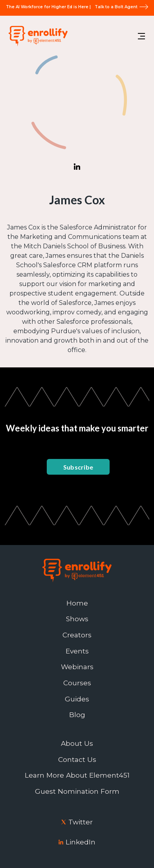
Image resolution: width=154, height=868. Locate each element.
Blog (77, 715)
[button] (141, 36)
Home (77, 603)
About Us (77, 743)
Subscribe (78, 467)
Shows (77, 619)
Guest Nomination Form (77, 791)
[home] (36, 36)
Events (77, 651)
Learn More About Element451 (77, 775)
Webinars (77, 667)
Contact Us (77, 760)
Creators (77, 635)
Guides (77, 699)
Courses (77, 683)
